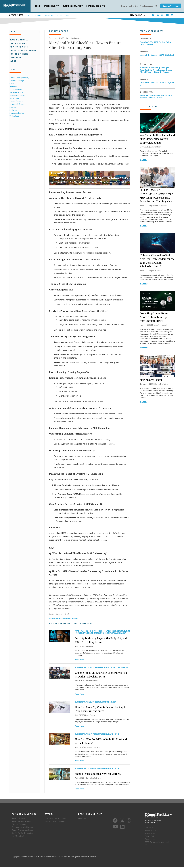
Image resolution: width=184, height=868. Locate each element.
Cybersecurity (51, 6)
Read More (79, 660)
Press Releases (18, 43)
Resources (15, 58)
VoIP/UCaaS (14, 116)
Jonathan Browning (92, 681)
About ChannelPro (19, 819)
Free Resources (146, 6)
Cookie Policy (150, 840)
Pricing (60, 15)
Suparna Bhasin (156, 147)
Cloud (11, 84)
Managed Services (16, 92)
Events (124, 6)
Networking (14, 98)
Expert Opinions (18, 54)
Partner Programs (16, 101)
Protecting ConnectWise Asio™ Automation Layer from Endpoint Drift (154, 318)
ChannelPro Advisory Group (22, 831)
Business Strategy (73, 6)
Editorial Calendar (19, 825)
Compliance (37, 15)
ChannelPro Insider (171, 6)
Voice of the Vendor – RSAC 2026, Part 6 (157, 84)
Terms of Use (150, 834)
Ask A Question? (18, 837)
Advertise (134, 6)
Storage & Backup (16, 113)
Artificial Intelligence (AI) (19, 78)
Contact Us (149, 828)
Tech (37, 6)
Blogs (13, 61)
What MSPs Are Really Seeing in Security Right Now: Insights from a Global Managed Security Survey (156, 70)
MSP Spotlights (18, 47)
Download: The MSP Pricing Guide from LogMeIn (155, 44)
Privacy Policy (150, 837)
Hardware (13, 87)
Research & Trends (16, 104)
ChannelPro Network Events (56, 819)
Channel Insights (96, 6)
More (67, 15)
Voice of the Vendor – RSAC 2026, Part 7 (157, 57)
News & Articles (18, 40)
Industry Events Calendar (55, 822)
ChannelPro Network (73, 39)
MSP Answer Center (17, 95)
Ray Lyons (90, 647)
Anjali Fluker (157, 271)
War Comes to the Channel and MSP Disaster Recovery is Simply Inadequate (157, 139)
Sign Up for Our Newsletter (23, 834)
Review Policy (150, 831)
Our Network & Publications (23, 828)
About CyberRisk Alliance (21, 822)
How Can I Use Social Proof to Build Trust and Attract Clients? (156, 97)
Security (12, 107)
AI (28, 15)
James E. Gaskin (91, 716)
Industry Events (15, 89)
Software (13, 110)
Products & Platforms (22, 50)
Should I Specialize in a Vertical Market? (98, 774)
